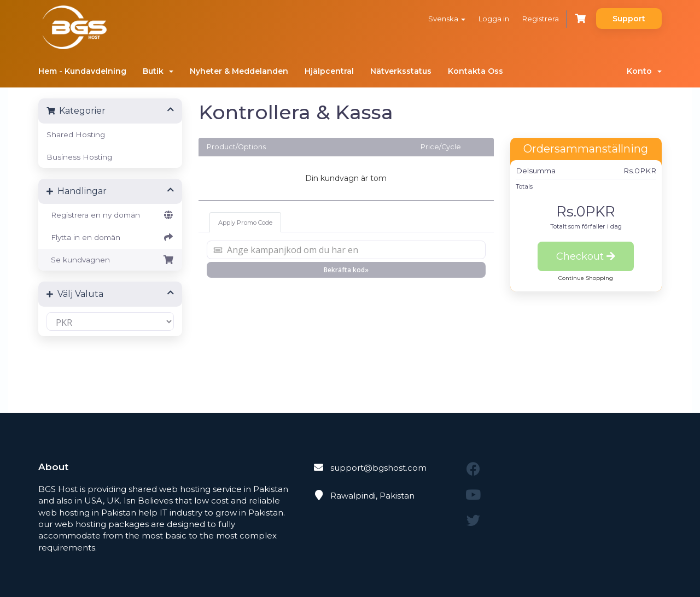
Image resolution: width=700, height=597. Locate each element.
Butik (158, 71)
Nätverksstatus (401, 71)
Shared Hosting (76, 134)
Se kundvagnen (110, 260)
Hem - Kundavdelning (82, 71)
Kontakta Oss (476, 71)
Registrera (541, 19)
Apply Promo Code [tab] (245, 223)
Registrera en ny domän (110, 215)
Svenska (447, 19)
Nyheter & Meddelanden (239, 71)
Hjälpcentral (329, 71)
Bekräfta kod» (346, 270)
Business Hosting (79, 157)
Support (629, 19)
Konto (644, 71)
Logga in (494, 19)
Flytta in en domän (110, 237)
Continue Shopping (586, 278)
